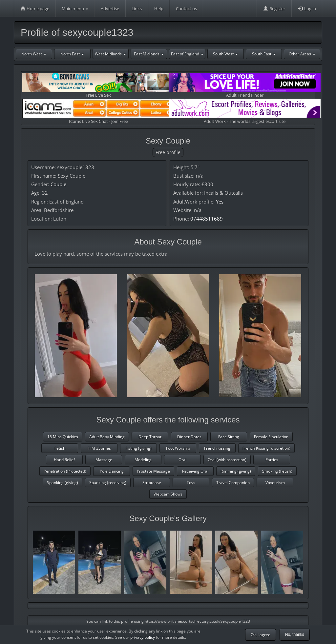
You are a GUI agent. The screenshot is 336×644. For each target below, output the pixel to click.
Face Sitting (229, 437)
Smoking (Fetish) (277, 471)
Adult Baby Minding (107, 437)
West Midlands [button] (110, 54)
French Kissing (217, 448)
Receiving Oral (195, 471)
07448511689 (207, 219)
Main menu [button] (75, 9)
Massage (104, 460)
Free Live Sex (98, 85)
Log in (307, 9)
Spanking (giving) (63, 483)
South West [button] (225, 54)
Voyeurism (275, 483)
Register (274, 9)
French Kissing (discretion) (266, 448)
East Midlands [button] (149, 54)
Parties (272, 460)
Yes (220, 202)
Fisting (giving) (138, 448)
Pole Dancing (112, 471)
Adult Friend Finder (245, 85)
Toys (191, 483)
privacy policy (143, 637)
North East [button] (72, 54)
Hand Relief (64, 460)
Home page (35, 9)
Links (137, 9)
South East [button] (264, 54)
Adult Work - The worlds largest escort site (245, 111)
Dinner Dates (189, 437)
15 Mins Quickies (63, 437)
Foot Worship (178, 448)
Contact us (186, 9)
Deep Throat (150, 437)
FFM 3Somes (99, 448)
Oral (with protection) (227, 460)
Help (159, 9)
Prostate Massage (153, 471)
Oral (182, 460)
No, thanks (295, 634)
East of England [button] (187, 54)
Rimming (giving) (236, 471)
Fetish (60, 448)
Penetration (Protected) (65, 471)
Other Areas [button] (302, 54)
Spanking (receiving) (108, 483)
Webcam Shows (168, 494)
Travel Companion (233, 483)
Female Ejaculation (271, 437)
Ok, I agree (261, 635)
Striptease (152, 483)
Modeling (143, 460)
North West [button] (34, 54)
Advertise (110, 9)
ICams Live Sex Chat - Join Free (98, 111)
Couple (58, 184)
